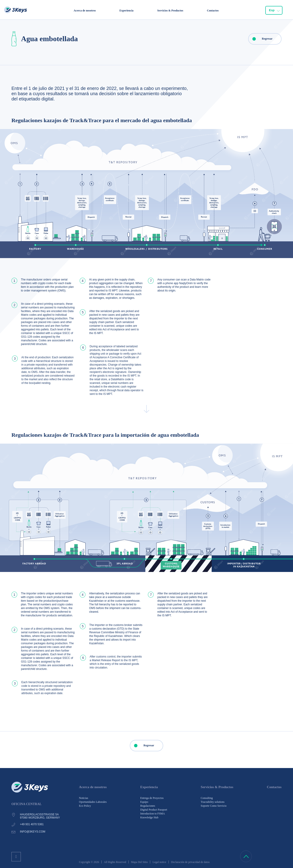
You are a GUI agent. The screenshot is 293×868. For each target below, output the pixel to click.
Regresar (260, 39)
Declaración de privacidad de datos (190, 862)
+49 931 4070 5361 (32, 824)
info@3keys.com (33, 832)
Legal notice (159, 862)
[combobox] (274, 10)
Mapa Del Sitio (139, 862)
